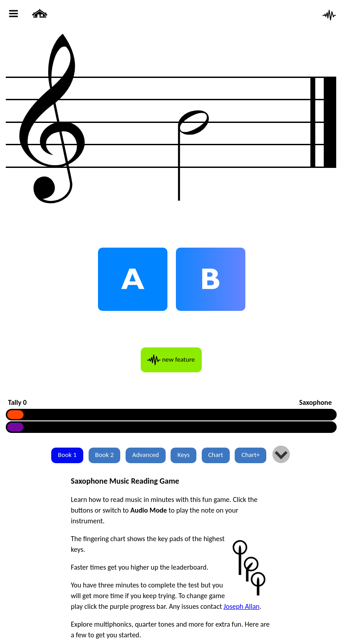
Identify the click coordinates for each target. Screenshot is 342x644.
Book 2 (105, 455)
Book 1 (67, 455)
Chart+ (250, 455)
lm (281, 455)
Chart (216, 455)
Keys (183, 455)
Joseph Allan (242, 606)
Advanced (146, 455)
